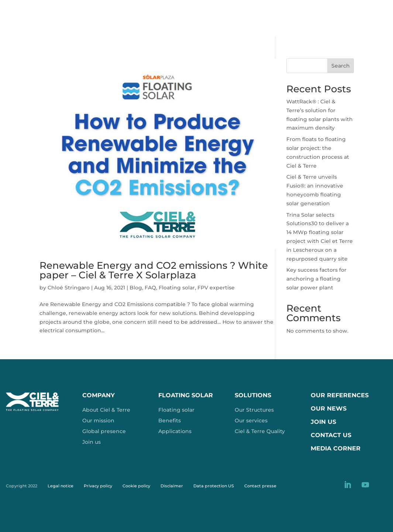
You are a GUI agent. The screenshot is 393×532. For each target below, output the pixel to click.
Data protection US (214, 486)
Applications (175, 431)
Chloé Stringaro (69, 288)
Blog (136, 288)
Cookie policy (136, 486)
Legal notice (61, 486)
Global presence (104, 431)
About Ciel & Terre (106, 410)
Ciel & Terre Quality (260, 431)
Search (341, 66)
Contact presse (260, 486)
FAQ (150, 288)
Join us (92, 442)
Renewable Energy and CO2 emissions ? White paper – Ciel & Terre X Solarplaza (154, 270)
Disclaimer (172, 486)
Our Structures (254, 410)
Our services (251, 421)
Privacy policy (98, 486)
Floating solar (177, 288)
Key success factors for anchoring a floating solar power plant (316, 279)
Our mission (98, 421)
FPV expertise (216, 288)
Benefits (170, 421)
